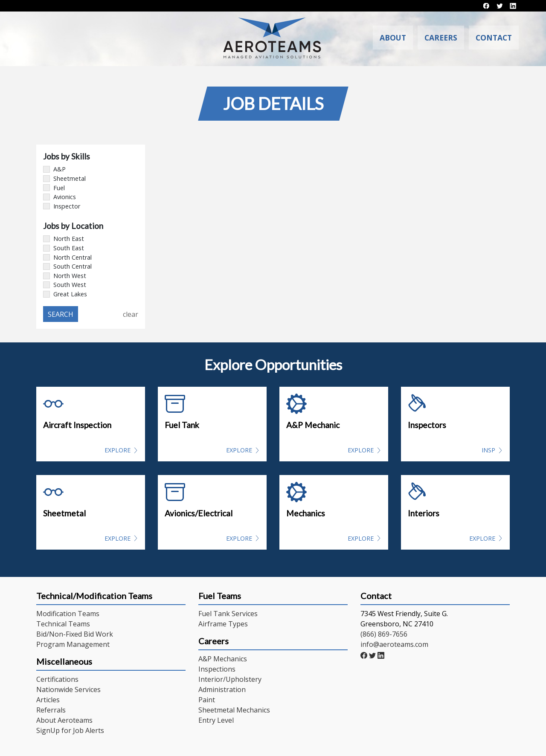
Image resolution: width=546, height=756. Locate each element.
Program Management (73, 644)
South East (64, 248)
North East (64, 239)
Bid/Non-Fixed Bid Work (75, 634)
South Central (67, 266)
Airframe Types (223, 624)
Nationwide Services (68, 689)
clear (131, 314)
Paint (207, 700)
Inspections (217, 669)
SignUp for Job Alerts (70, 730)
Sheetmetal (64, 178)
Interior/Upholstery (230, 679)
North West (65, 276)
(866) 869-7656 (384, 634)
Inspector (62, 206)
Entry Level (216, 720)
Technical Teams (63, 624)
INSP (488, 450)
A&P (54, 169)
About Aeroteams (64, 720)
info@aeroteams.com (394, 644)
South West (65, 285)
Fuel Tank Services (228, 614)
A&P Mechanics (223, 659)
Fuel (54, 188)
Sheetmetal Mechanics (234, 710)
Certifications (57, 679)
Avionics (60, 197)
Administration (222, 689)
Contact (494, 38)
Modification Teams (68, 614)
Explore (118, 450)
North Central (67, 257)
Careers (446, 38)
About (402, 38)
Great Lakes (65, 294)
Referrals (51, 710)
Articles (48, 700)
